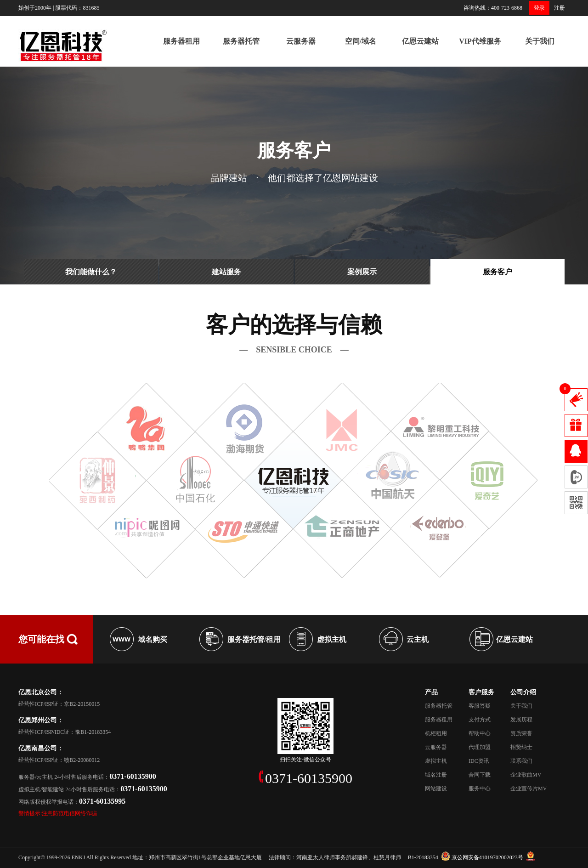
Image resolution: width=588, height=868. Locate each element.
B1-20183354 (423, 857)
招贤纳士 (521, 747)
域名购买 (153, 639)
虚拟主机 (332, 639)
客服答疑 (480, 706)
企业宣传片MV (529, 789)
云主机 (418, 639)
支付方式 (480, 720)
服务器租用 (181, 41)
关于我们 (540, 41)
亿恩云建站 (420, 41)
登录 (539, 8)
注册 (560, 8)
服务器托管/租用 (254, 639)
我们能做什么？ (91, 272)
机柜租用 (436, 733)
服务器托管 (241, 41)
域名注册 (436, 775)
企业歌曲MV (526, 775)
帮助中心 (480, 733)
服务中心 (480, 789)
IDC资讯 (479, 761)
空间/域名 (361, 41)
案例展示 (362, 272)
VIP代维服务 (480, 41)
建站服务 (226, 272)
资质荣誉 (521, 733)
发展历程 (521, 720)
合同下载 (480, 775)
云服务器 (301, 41)
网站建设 (436, 789)
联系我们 (521, 761)
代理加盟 (480, 747)
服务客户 (498, 272)
